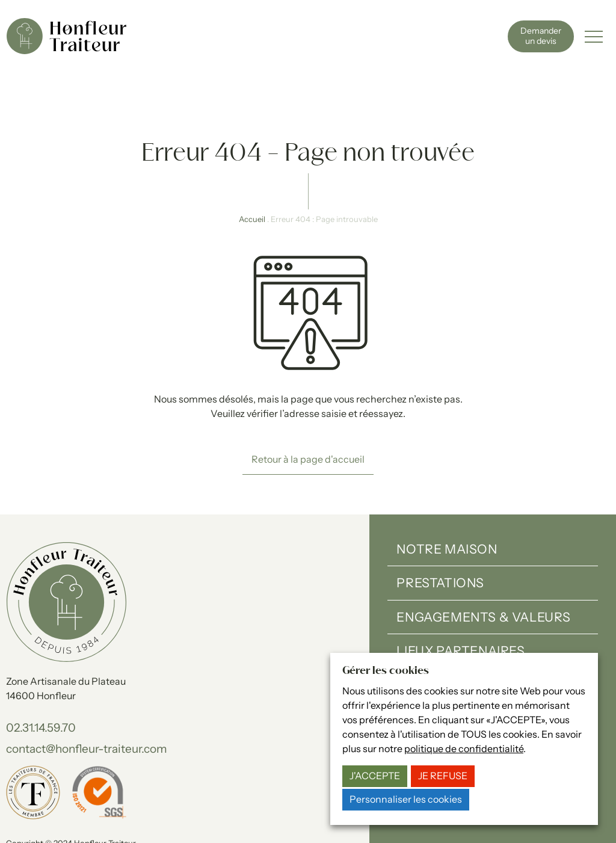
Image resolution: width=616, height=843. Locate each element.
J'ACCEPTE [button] (375, 776)
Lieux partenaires (460, 602)
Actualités (437, 636)
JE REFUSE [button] (443, 776)
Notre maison (447, 500)
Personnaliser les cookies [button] (406, 799)
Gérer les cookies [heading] (386, 671)
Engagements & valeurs (484, 568)
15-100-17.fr (159, 819)
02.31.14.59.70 (41, 679)
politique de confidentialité (464, 749)
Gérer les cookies (212, 807)
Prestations (440, 534)
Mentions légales (36, 807)
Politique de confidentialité (124, 807)
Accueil (252, 171)
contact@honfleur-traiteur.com (87, 700)
